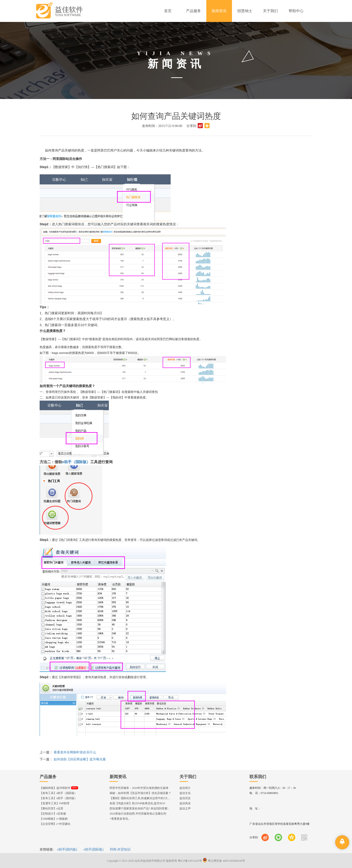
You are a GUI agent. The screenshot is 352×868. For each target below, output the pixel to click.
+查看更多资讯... (120, 819)
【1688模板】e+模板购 (54, 819)
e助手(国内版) (67, 849)
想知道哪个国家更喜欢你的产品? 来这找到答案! (139, 808)
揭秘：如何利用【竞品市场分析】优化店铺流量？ (140, 793)
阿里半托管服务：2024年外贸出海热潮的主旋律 (139, 788)
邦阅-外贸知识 (120, 849)
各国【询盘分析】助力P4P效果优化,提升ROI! (137, 803)
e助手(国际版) (93, 849)
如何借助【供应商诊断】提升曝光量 (80, 759)
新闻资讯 (118, 777)
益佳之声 (185, 808)
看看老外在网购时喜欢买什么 (75, 752)
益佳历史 (185, 798)
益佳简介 (185, 788)
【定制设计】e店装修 (53, 814)
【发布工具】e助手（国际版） (58, 793)
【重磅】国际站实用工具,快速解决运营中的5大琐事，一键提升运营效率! (154, 798)
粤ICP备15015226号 (190, 861)
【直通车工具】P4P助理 (54, 803)
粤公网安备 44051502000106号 (224, 861)
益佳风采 (185, 803)
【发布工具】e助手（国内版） (58, 798)
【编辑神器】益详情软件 (59, 788)
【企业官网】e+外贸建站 (55, 824)
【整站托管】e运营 (51, 808)
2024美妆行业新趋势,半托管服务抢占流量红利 (138, 814)
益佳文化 (185, 793)
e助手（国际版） (76, 462)
